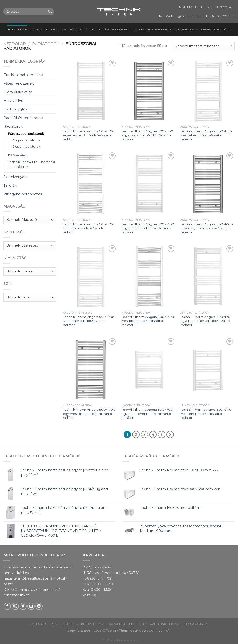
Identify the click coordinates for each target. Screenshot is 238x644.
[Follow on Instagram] (15, 606)
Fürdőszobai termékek (152, 30)
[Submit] (50, 12)
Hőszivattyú (79, 30)
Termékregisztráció (216, 30)
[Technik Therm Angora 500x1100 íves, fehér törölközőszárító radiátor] (207, 91)
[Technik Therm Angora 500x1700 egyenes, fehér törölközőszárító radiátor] (207, 276)
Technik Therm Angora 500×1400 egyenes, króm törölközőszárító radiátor (207, 228)
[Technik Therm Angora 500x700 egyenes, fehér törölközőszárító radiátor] (149, 369)
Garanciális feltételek (128, 624)
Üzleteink (203, 7)
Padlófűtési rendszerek (111, 30)
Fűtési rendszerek (19, 83)
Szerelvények (186, 30)
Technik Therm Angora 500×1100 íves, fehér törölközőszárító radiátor (206, 135)
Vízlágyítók (39, 30)
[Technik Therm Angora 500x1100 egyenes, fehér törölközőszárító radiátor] (90, 91)
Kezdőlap (15, 44)
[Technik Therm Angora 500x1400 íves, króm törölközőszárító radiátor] (149, 276)
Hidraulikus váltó (18, 92)
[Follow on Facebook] (7, 606)
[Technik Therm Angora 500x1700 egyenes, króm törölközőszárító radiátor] (90, 369)
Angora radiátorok (26, 140)
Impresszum (39, 624)
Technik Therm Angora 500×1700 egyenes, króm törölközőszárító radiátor (89, 414)
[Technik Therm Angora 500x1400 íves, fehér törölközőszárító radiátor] (90, 276)
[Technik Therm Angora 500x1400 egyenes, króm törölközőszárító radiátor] (207, 184)
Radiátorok (17, 30)
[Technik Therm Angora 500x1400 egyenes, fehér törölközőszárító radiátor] (149, 184)
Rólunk (185, 7)
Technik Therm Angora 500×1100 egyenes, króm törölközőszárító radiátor (147, 135)
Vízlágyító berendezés (23, 194)
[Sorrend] (203, 46)
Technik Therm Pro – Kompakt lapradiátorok (32, 164)
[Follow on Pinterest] (39, 606)
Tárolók (59, 30)
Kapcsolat (224, 7)
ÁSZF (102, 624)
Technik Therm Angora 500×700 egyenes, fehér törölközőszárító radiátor (147, 414)
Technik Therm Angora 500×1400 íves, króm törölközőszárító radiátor (148, 321)
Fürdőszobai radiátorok (26, 134)
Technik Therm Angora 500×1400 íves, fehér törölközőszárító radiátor (89, 321)
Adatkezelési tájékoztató (74, 624)
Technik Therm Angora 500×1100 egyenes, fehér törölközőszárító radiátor (89, 135)
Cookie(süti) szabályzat (189, 624)
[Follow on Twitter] (23, 606)
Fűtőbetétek (18, 155)
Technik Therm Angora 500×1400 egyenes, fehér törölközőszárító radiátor (148, 228)
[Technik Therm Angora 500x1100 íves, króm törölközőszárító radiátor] (90, 184)
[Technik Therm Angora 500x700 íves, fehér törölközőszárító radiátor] (207, 369)
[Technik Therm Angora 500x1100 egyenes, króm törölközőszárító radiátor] (149, 91)
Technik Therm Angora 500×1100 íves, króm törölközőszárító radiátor (89, 228)
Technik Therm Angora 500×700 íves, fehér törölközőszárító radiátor (206, 414)
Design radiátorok (26, 146)
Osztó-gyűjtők (15, 109)
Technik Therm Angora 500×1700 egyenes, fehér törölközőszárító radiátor (207, 321)
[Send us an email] (31, 606)
